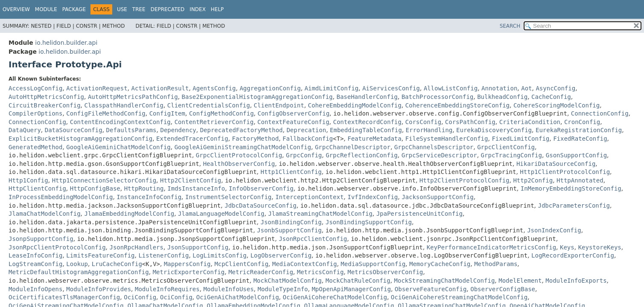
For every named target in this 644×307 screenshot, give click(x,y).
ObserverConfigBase (503, 289)
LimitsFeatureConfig (100, 255)
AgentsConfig (214, 88)
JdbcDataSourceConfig (261, 206)
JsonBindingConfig (291, 222)
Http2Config (533, 180)
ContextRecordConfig (367, 122)
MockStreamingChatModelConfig (444, 281)
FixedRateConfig (580, 139)
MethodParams (496, 264)
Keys (567, 247)
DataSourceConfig (74, 130)
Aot (526, 88)
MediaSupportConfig (373, 264)
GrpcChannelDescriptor (353, 147)
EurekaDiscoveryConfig (494, 130)
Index (198, 9)
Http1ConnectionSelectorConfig (104, 180)
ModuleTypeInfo (283, 289)
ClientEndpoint (279, 105)
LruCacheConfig (117, 264)
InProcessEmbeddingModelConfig (61, 197)
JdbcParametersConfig (574, 206)
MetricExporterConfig (189, 272)
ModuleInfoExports (576, 281)
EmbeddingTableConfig (366, 130)
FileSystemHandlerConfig (447, 139)
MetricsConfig (321, 272)
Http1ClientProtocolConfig (565, 172)
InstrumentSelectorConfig (228, 197)
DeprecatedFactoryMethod (242, 130)
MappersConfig (187, 264)
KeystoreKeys (600, 247)
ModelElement (520, 281)
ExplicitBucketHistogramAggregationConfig (80, 139)
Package (74, 9)
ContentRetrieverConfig (214, 122)
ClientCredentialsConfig (209, 105)
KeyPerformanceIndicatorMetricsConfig (491, 247)
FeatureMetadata (374, 139)
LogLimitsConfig (219, 255)
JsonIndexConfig (554, 230)
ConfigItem (167, 113)
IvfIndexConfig (373, 197)
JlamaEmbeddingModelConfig (129, 214)
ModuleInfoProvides (99, 289)
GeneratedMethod (35, 147)
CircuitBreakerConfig (45, 105)
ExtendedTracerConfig (192, 139)
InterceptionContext (309, 197)
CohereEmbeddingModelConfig (355, 105)
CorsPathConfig (470, 122)
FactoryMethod (256, 139)
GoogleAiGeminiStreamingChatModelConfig (243, 147)
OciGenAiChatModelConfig (238, 297)
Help (217, 9)
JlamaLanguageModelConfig (221, 214)
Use (122, 9)
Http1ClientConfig (291, 172)
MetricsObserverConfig (385, 272)
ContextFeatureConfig (293, 122)
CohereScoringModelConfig (557, 105)
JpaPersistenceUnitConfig (420, 214)
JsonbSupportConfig (289, 230)
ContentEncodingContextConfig (120, 122)
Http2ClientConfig (191, 180)
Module (46, 9)
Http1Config (28, 180)
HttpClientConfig (37, 188)
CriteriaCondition (530, 122)
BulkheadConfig (502, 97)
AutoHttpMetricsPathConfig (133, 97)
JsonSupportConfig (198, 247)
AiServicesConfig (391, 88)
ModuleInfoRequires (167, 289)
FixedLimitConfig (520, 139)
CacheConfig (551, 97)
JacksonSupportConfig (438, 197)
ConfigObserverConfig (294, 113)
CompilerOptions (35, 113)
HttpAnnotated (580, 180)
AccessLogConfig (35, 88)
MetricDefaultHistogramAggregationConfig (79, 272)
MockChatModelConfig (288, 281)
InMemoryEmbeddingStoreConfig (571, 188)
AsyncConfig (555, 88)
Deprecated (168, 9)
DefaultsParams (131, 130)
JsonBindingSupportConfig (369, 222)
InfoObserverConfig (261, 188)
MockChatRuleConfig (358, 281)
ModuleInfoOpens (35, 289)
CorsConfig (423, 122)
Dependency (178, 130)
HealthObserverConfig (239, 164)
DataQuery (25, 130)
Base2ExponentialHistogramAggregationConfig (257, 97)
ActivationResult (160, 88)
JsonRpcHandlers (136, 247)
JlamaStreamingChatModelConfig (320, 214)
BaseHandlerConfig (367, 97)
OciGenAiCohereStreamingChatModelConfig (459, 297)
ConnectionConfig (600, 113)
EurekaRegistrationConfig (579, 130)
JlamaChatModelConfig (45, 214)
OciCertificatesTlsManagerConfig (64, 297)
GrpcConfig (304, 155)
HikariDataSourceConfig (556, 164)
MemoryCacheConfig (440, 264)
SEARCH (510, 26)
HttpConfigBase (95, 188)
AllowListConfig (451, 88)
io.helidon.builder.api (66, 43)
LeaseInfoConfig (35, 255)
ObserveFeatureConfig (431, 289)
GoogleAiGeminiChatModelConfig (118, 147)
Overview (16, 9)
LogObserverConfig (281, 255)
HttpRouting (144, 188)
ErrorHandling (429, 130)
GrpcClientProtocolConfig (239, 155)
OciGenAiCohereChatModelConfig (335, 297)
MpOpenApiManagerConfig (351, 289)
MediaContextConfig (305, 264)
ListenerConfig (163, 255)
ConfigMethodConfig (221, 113)
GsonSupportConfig (576, 155)
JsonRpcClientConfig (313, 239)
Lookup (77, 264)
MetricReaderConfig (261, 272)
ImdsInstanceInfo (196, 188)
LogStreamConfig (35, 264)
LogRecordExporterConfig (573, 255)
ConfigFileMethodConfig (106, 113)
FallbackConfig (308, 139)
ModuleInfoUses (229, 289)
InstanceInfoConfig (149, 197)
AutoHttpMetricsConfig (46, 97)
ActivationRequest (97, 88)
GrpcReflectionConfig (362, 155)
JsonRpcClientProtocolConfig (57, 247)
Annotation (499, 88)
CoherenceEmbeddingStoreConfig (458, 105)
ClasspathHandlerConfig (124, 105)
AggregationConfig (270, 88)
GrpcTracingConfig (511, 155)
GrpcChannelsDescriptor (434, 147)
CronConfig (582, 122)
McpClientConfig (241, 264)
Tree (139, 9)
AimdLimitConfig (332, 88)
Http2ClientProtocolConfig (465, 180)
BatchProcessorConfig (438, 97)
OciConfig (140, 297)
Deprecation (306, 130)
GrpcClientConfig (506, 147)
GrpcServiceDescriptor (439, 155)
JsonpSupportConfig (41, 239)
